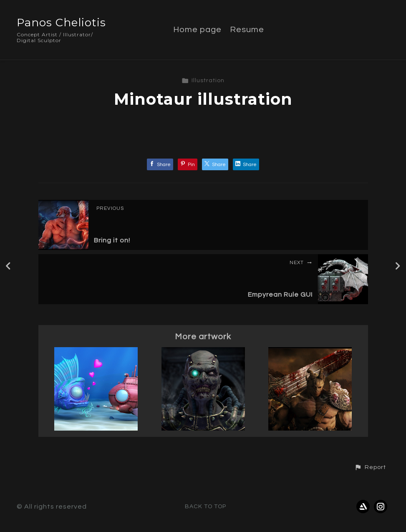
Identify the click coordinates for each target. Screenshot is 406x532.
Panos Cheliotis (61, 23)
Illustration (203, 81)
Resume (247, 30)
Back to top (206, 507)
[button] (370, 467)
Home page (197, 30)
